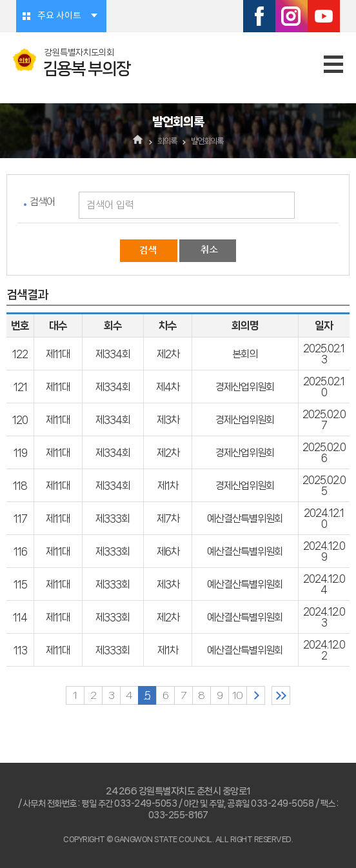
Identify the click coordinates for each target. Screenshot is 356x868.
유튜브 (324, 16)
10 (237, 695)
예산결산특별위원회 (245, 519)
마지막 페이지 (281, 695)
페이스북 (259, 16)
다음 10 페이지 (256, 695)
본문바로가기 (0, 0)
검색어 (42, 202)
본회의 (245, 354)
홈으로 (138, 141)
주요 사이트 (59, 16)
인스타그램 (292, 16)
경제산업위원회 (245, 387)
